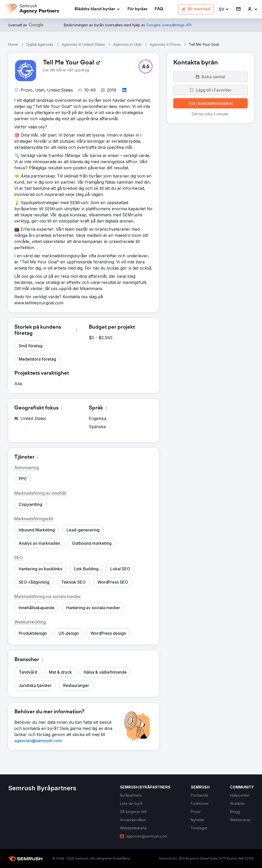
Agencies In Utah (127, 44)
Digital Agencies (40, 44)
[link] (137, 9)
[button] (224, 9)
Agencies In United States (83, 44)
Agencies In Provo (165, 44)
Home (13, 44)
